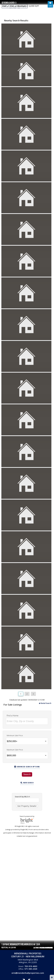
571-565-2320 (31, 969)
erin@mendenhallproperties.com (28, 973)
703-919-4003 (31, 966)
